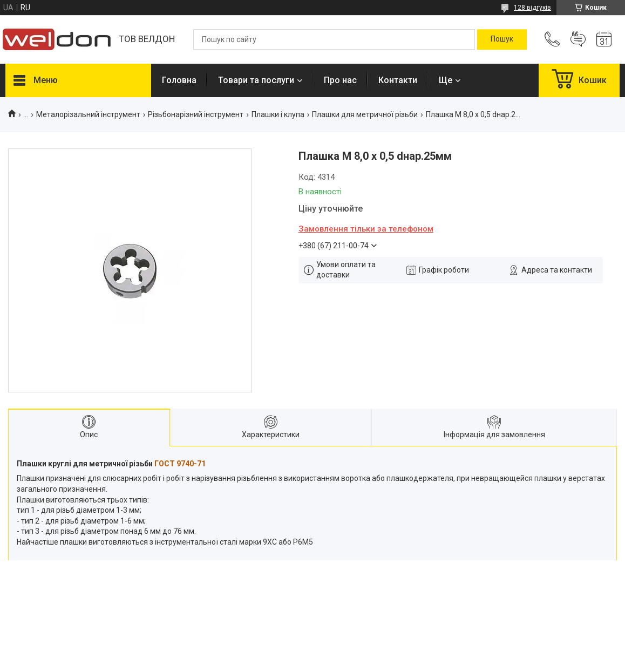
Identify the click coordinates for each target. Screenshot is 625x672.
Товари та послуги (256, 80)
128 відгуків (532, 8)
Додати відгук (578, 39)
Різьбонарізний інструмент (196, 114)
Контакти (398, 80)
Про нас (340, 80)
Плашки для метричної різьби (365, 114)
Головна (179, 80)
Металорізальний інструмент (88, 114)
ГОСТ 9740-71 (180, 464)
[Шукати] (502, 39)
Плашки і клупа (278, 114)
